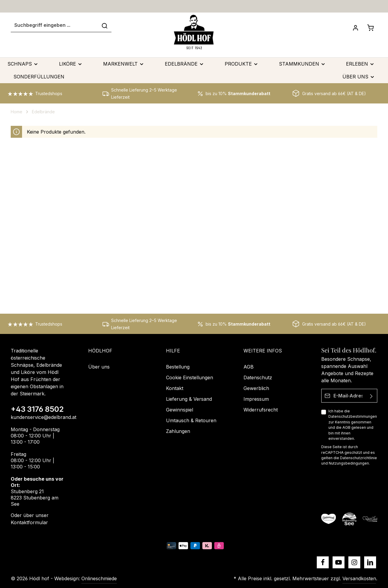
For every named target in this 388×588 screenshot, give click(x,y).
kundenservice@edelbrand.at (44, 417)
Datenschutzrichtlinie (358, 458)
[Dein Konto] (356, 28)
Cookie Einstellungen (190, 377)
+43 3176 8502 (37, 409)
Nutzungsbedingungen (349, 463)
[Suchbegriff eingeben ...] (54, 25)
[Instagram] (354, 562)
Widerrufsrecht (261, 410)
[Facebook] (323, 562)
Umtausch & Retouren (191, 420)
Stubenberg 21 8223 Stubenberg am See (35, 498)
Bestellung (178, 367)
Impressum (256, 399)
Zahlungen (178, 431)
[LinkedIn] (370, 562)
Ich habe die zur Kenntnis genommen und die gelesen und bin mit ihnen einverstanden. (353, 425)
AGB (346, 427)
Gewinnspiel (180, 410)
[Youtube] (339, 562)
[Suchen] (105, 25)
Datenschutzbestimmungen (353, 416)
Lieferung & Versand (189, 399)
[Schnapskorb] (370, 28)
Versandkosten (359, 578)
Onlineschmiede (99, 578)
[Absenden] (371, 396)
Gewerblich (256, 388)
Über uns (99, 367)
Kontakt (175, 388)
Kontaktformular (29, 522)
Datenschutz (258, 377)
